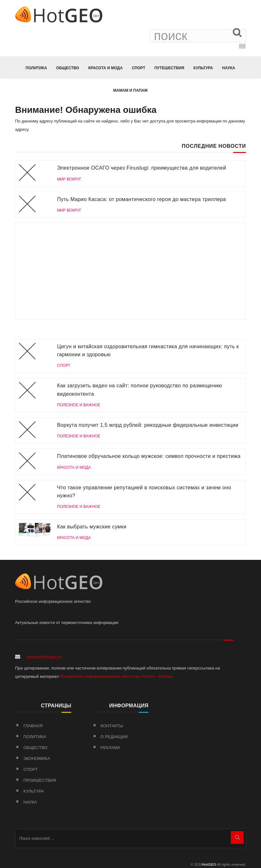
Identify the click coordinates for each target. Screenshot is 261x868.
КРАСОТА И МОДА (105, 68)
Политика (36, 68)
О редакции (114, 737)
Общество (68, 68)
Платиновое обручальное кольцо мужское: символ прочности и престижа (149, 456)
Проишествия (40, 780)
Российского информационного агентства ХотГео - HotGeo (117, 676)
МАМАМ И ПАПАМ (130, 90)
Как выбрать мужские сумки (92, 527)
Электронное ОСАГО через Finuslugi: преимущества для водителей (142, 168)
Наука (229, 68)
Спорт (139, 68)
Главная (33, 726)
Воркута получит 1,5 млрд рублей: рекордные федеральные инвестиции (148, 425)
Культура (203, 68)
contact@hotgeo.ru (44, 657)
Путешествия (169, 68)
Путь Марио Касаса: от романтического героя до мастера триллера (142, 199)
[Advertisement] (130, 271)
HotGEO (209, 864)
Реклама (111, 748)
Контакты (112, 726)
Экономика (37, 758)
